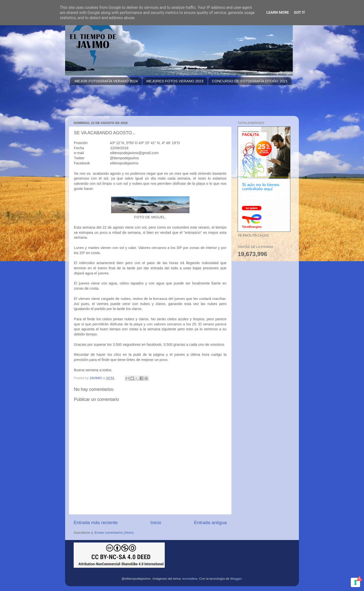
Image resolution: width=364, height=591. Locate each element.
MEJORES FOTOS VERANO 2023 (175, 81)
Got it (299, 12)
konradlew (190, 579)
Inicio (156, 523)
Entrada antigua (210, 523)
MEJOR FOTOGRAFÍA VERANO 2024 (106, 81)
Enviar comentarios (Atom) (114, 533)
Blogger (236, 579)
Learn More (278, 12)
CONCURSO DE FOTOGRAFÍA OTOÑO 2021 (250, 81)
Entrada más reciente (96, 523)
